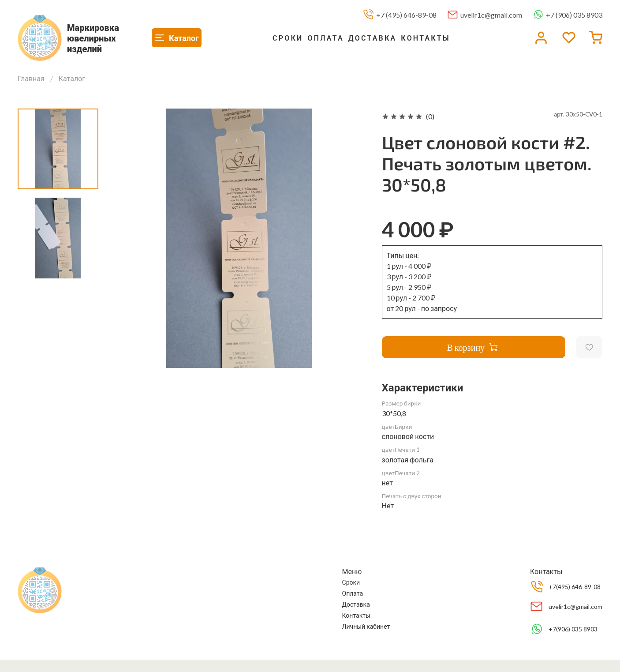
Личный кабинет (366, 626)
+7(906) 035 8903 (573, 629)
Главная (31, 78)
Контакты (426, 38)
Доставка (373, 38)
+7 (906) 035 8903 (574, 15)
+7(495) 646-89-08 (575, 587)
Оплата (325, 38)
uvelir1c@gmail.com (491, 15)
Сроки (288, 38)
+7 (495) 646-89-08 (406, 15)
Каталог (72, 78)
